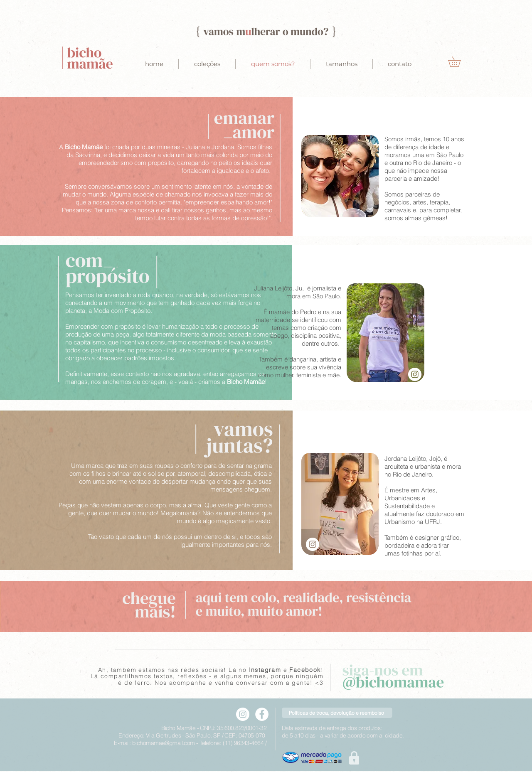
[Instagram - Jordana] (313, 544)
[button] (459, 62)
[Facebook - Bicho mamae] (262, 714)
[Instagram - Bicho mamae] (243, 714)
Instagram (265, 670)
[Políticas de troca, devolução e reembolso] (337, 713)
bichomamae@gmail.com (164, 743)
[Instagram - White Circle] (415, 374)
